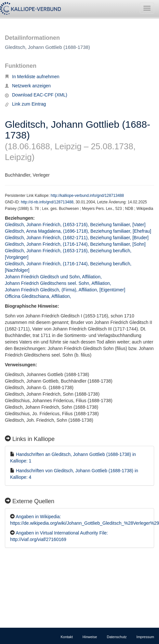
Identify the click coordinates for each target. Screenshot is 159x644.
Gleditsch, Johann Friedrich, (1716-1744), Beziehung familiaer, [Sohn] (75, 244)
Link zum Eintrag (25, 104)
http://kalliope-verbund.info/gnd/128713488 (87, 196)
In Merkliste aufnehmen (32, 77)
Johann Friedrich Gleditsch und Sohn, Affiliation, (54, 277)
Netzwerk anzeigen (28, 86)
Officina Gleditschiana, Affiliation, (39, 296)
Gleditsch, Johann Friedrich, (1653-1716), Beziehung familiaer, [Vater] (75, 225)
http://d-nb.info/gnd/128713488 (47, 202)
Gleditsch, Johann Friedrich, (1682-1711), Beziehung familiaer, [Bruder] (77, 238)
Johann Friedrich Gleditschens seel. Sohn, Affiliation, (59, 283)
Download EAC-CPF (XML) (36, 95)
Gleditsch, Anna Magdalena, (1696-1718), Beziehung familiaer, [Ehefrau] (78, 231)
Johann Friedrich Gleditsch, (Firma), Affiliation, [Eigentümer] (65, 290)
